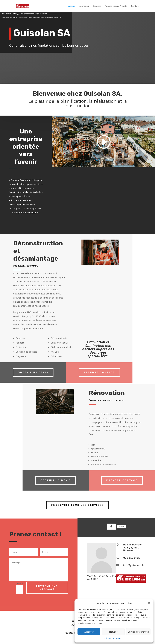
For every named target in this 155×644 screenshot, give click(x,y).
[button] (149, 603)
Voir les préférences (138, 632)
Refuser (113, 632)
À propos (84, 6)
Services (97, 6)
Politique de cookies (113, 638)
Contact (135, 6)
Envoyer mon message (47, 588)
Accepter (89, 632)
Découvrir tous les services (77, 505)
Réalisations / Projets (116, 6)
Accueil (72, 6)
